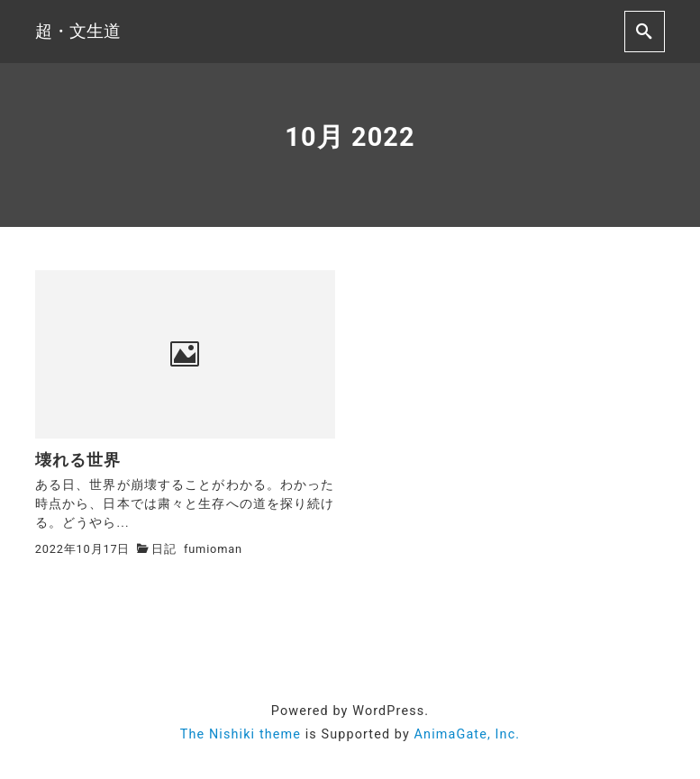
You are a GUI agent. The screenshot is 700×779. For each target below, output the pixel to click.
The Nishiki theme (241, 734)
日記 (164, 549)
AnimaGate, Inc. (468, 734)
